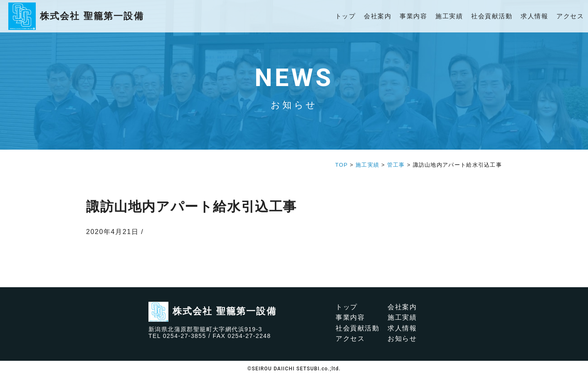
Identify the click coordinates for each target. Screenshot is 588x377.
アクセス (570, 16)
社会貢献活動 (492, 16)
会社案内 (378, 16)
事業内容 (413, 16)
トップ (346, 16)
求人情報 (534, 16)
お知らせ (402, 339)
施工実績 (449, 16)
